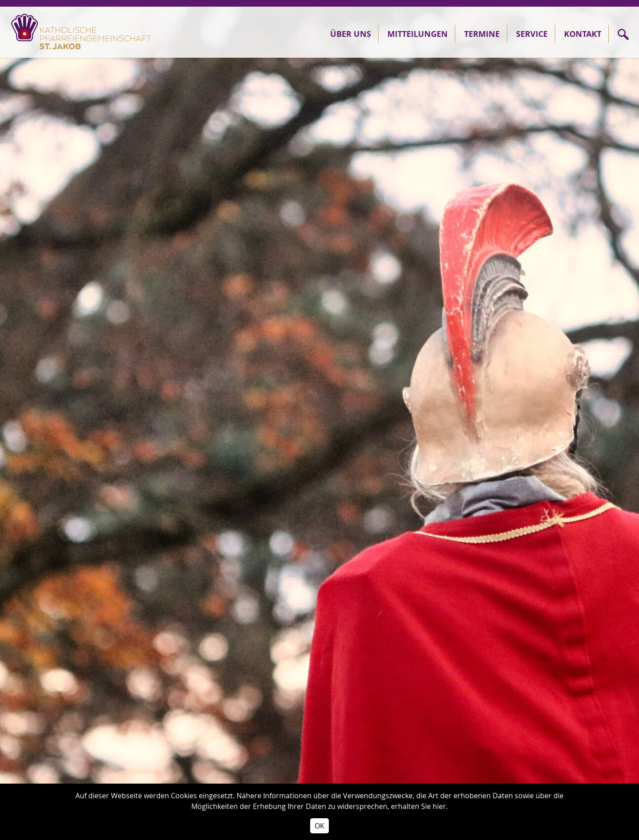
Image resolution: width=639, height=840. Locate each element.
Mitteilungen (418, 34)
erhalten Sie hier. (419, 806)
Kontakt (583, 34)
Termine (482, 34)
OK (319, 826)
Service (532, 34)
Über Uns (351, 34)
